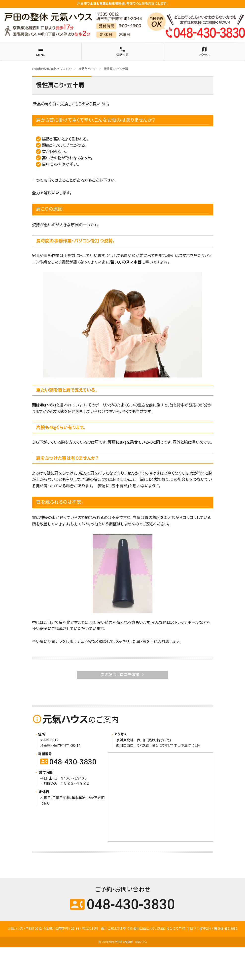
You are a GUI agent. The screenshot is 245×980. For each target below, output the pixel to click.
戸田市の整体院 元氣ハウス (131, 942)
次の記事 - (122, 675)
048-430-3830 (68, 762)
